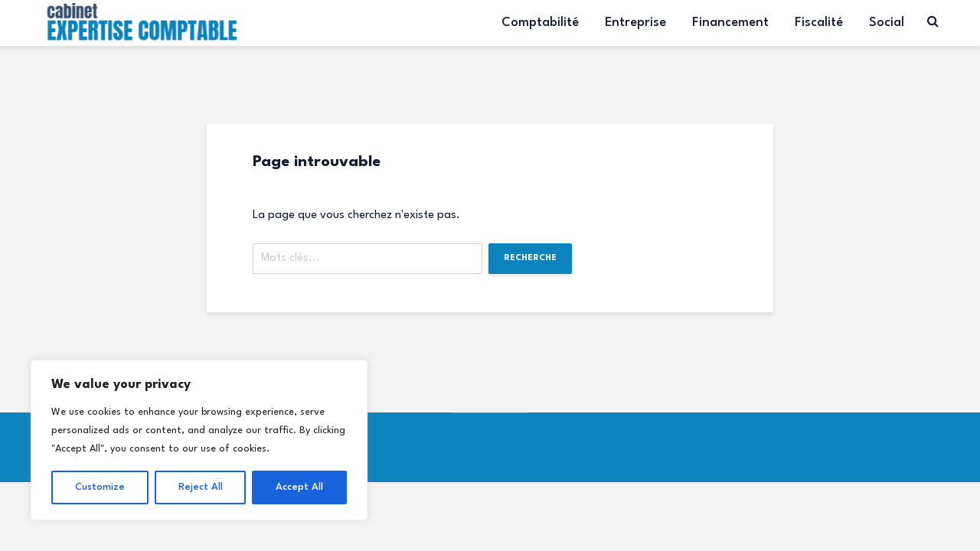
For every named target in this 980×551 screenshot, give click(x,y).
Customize (100, 487)
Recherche (530, 258)
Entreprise (635, 23)
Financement (730, 23)
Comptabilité (540, 23)
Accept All (299, 487)
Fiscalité (819, 23)
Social (887, 23)
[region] (199, 440)
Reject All (201, 487)
